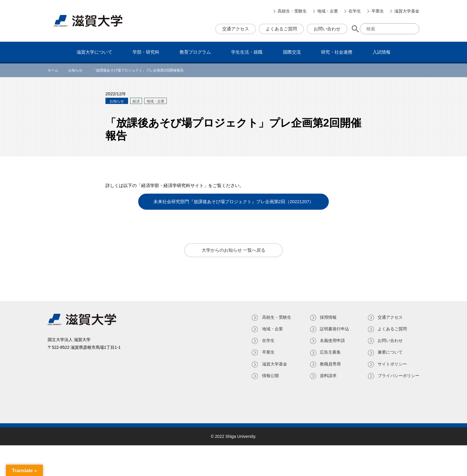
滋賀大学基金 (407, 11)
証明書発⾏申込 (334, 329)
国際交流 (292, 52)
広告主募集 (330, 352)
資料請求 (328, 375)
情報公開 (269, 375)
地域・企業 (328, 11)
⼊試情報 (382, 52)
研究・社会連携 (337, 52)
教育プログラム (195, 52)
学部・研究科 (146, 52)
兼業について (390, 352)
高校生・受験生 (292, 11)
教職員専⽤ (330, 364)
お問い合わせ (327, 29)
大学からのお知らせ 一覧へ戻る (233, 250)
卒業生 (378, 11)
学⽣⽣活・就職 (247, 52)
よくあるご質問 (281, 29)
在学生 (355, 11)
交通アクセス (236, 29)
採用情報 (328, 317)
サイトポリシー (392, 364)
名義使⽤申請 (332, 340)
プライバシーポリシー (398, 375)
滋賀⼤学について (94, 52)
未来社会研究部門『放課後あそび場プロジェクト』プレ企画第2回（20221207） (233, 202)
